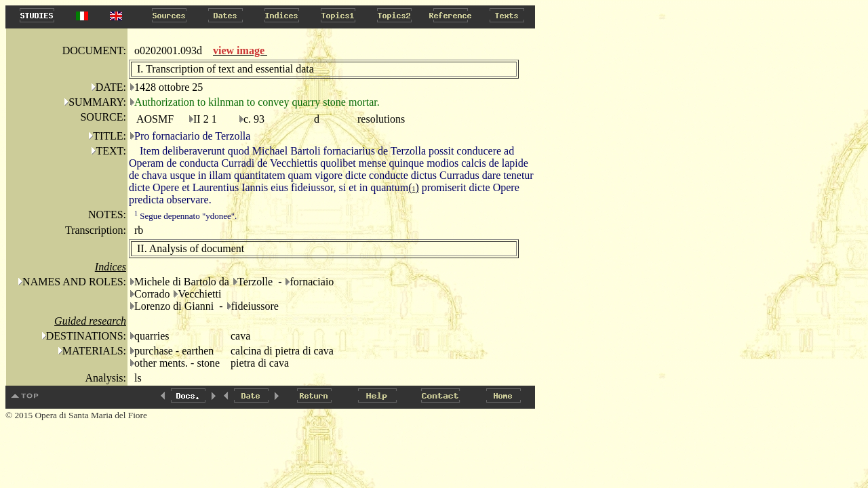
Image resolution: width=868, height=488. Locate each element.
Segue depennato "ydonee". (185, 216)
